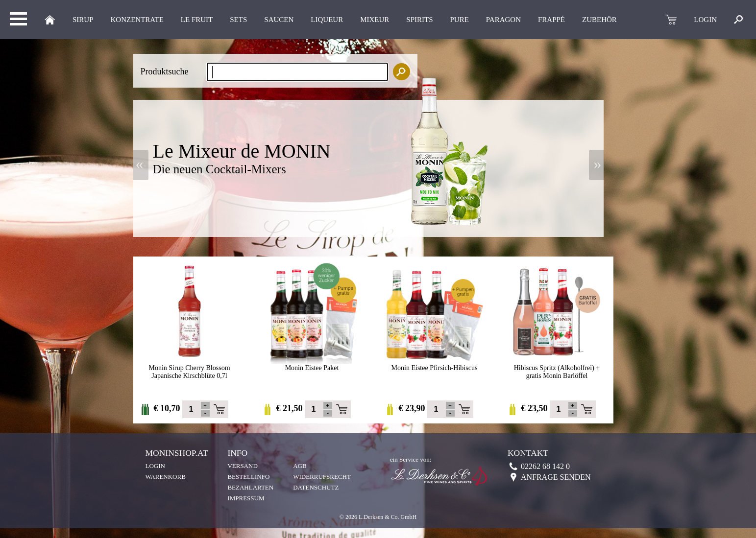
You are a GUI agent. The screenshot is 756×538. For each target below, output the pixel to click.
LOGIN (705, 20)
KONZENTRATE (137, 20)
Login (155, 466)
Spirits (419, 20)
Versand (242, 466)
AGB (300, 466)
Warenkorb (166, 477)
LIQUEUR (327, 20)
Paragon (503, 20)
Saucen (279, 20)
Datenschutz (316, 487)
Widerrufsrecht (322, 477)
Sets (238, 20)
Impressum (246, 498)
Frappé (551, 20)
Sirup (83, 20)
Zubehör (599, 20)
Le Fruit (197, 20)
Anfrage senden (556, 477)
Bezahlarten (250, 487)
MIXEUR (375, 20)
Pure (460, 20)
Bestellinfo (248, 477)
